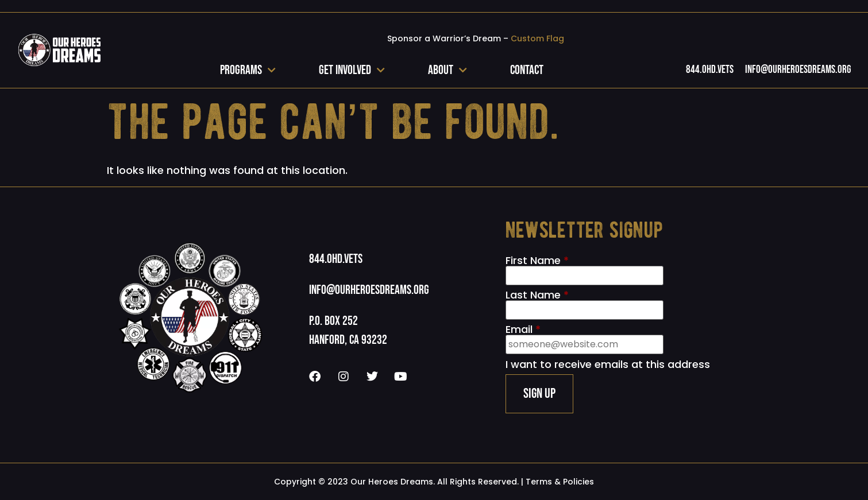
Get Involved (352, 71)
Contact (527, 70)
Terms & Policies (560, 482)
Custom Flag (537, 38)
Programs (248, 71)
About (447, 71)
